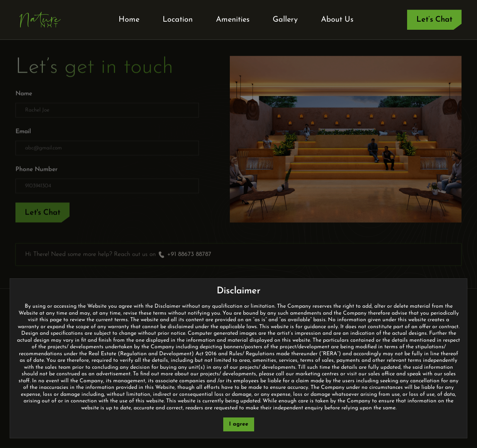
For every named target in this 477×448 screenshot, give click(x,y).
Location (178, 20)
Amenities (233, 20)
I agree (239, 424)
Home (129, 20)
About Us (337, 20)
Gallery (285, 20)
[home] (40, 20)
